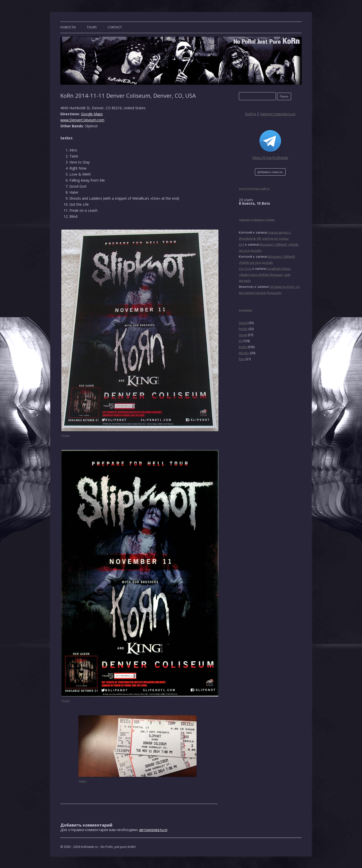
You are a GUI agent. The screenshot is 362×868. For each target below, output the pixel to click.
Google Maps (92, 114)
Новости (68, 27)
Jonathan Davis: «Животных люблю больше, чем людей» (265, 275)
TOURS (92, 27)
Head (243, 335)
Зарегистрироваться (278, 114)
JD (240, 341)
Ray (242, 359)
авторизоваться (153, 830)
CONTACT (115, 27)
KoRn (243, 347)
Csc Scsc (245, 268)
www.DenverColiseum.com (82, 120)
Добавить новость (270, 172)
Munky (244, 353)
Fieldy (243, 329)
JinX (242, 244)
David (243, 323)
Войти (251, 114)
